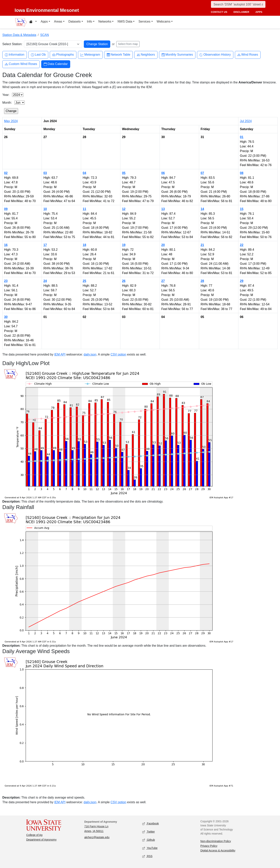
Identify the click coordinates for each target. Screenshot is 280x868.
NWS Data (125, 21)
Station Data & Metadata (19, 35)
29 (242, 281)
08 (242, 173)
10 (45, 209)
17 (45, 245)
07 (202, 173)
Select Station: (12, 44)
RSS (147, 856)
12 (124, 209)
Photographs (63, 55)
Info (90, 21)
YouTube (150, 848)
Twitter (149, 832)
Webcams (164, 21)
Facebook (151, 824)
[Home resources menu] (33, 22)
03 (45, 173)
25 (84, 281)
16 (6, 245)
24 (45, 281)
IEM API (60, 354)
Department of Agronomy (41, 840)
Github (149, 840)
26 (124, 281)
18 (84, 245)
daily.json (90, 354)
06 (163, 173)
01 (242, 137)
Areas (58, 21)
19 (124, 245)
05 (124, 173)
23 (6, 281)
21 (202, 245)
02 (6, 173)
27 (163, 281)
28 (202, 281)
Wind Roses (248, 55)
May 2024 (11, 121)
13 (163, 209)
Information (15, 55)
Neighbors (146, 55)
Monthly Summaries (177, 55)
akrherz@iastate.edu (97, 837)
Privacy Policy (209, 846)
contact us (219, 12)
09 (6, 209)
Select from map (128, 44)
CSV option (118, 354)
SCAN (45, 35)
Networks (105, 21)
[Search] (238, 4)
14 (202, 209)
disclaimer (241, 12)
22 (242, 245)
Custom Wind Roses (21, 64)
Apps (44, 21)
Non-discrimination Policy (216, 841)
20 (163, 245)
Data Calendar (56, 64)
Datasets (75, 21)
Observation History (215, 55)
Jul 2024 (246, 121)
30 (6, 317)
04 (84, 173)
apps (259, 12)
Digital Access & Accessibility (218, 850)
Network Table (119, 55)
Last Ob (38, 55)
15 (242, 209)
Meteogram (90, 55)
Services (144, 21)
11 (84, 209)
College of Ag (34, 835)
